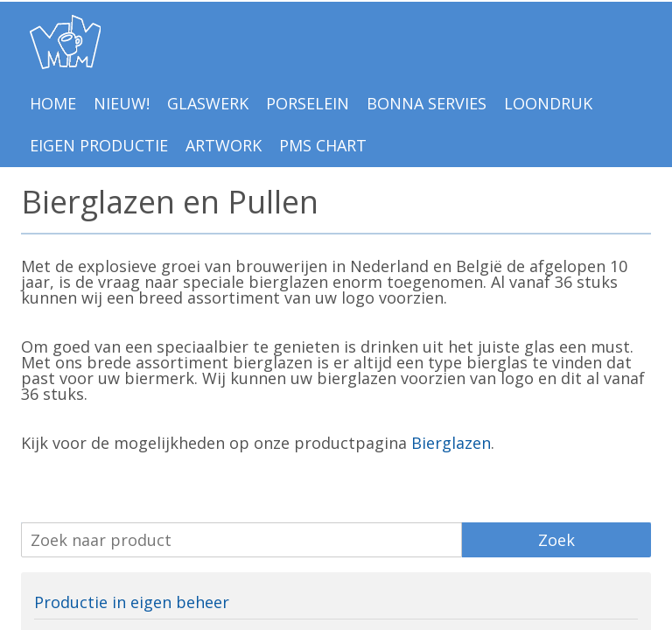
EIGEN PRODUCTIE (99, 145)
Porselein (308, 103)
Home (53, 103)
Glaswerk (208, 103)
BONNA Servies (427, 103)
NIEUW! (122, 103)
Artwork (224, 145)
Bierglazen (451, 443)
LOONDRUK (548, 103)
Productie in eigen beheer (132, 602)
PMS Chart (323, 145)
